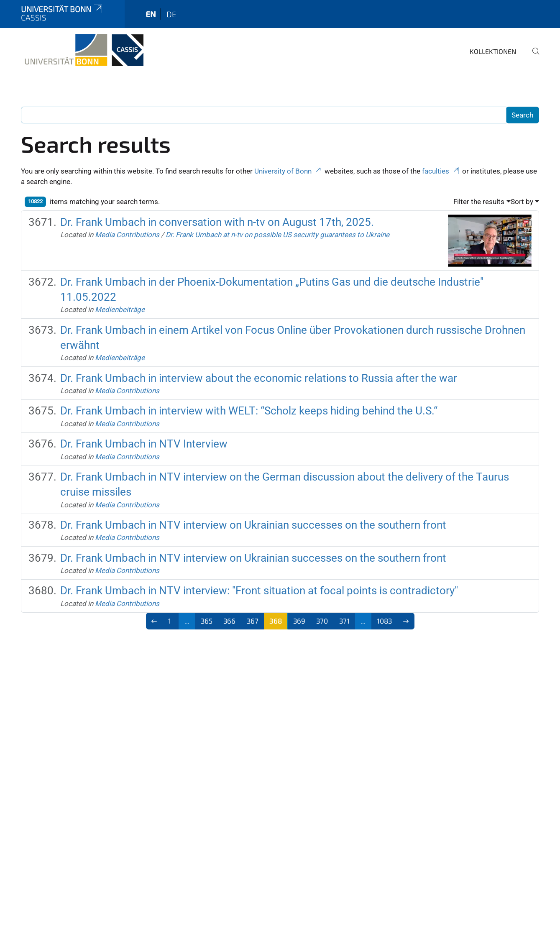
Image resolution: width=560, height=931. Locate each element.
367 (253, 621)
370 (322, 621)
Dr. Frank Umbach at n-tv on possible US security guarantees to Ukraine (277, 235)
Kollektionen (493, 51)
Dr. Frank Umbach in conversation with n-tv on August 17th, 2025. (217, 222)
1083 (384, 621)
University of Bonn (289, 171)
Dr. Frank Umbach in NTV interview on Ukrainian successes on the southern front (253, 525)
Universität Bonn (62, 9)
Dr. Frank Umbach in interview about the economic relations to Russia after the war (259, 378)
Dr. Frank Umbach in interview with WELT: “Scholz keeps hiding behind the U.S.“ (249, 411)
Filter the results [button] (479, 202)
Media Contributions (127, 235)
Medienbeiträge (120, 309)
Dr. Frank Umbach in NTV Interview (144, 444)
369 (299, 621)
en (151, 14)
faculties (441, 171)
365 (207, 621)
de (171, 14)
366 (229, 621)
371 (344, 621)
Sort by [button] (522, 202)
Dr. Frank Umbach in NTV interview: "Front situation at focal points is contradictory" (259, 591)
